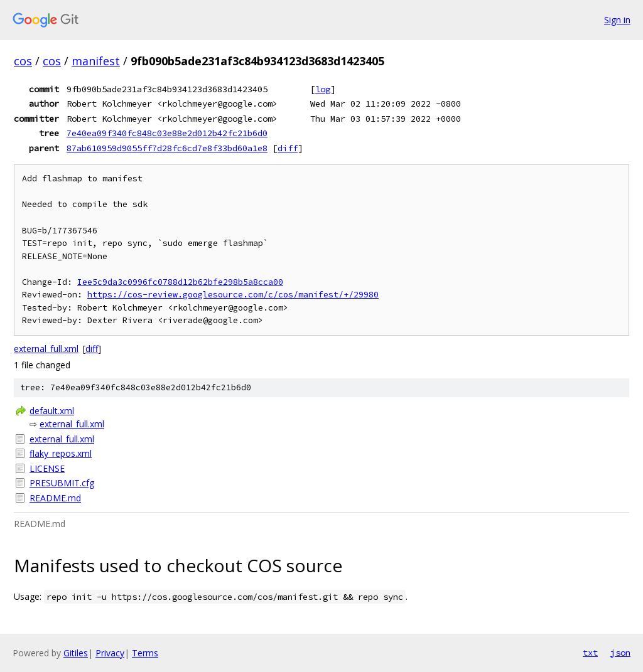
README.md (55, 498)
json (620, 653)
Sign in (617, 20)
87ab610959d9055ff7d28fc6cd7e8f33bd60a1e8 (167, 148)
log (323, 89)
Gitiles (76, 653)
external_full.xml (46, 349)
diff (288, 148)
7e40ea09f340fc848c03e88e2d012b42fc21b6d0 (167, 133)
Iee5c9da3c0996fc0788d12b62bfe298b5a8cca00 (180, 282)
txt (590, 653)
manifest (96, 61)
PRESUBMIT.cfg (62, 483)
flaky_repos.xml (61, 453)
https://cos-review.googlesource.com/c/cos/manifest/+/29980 (233, 295)
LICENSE (47, 468)
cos (23, 61)
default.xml (52, 411)
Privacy (110, 653)
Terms (145, 653)
